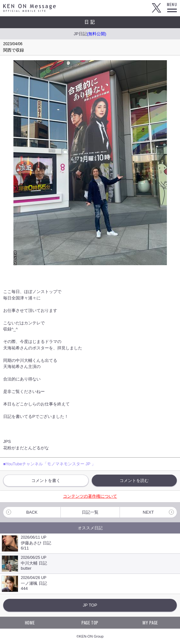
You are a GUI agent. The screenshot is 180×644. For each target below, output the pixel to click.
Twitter (156, 8)
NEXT (149, 512)
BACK (32, 512)
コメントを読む (134, 481)
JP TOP (90, 605)
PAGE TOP (90, 623)
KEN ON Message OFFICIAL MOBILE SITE (30, 8)
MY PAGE (150, 623)
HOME (30, 623)
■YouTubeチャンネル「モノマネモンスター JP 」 (49, 464)
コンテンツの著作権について (90, 496)
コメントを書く (46, 481)
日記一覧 (90, 512)
